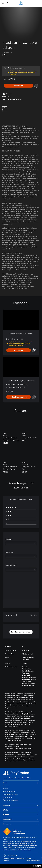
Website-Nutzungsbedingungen (33, 859)
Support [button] (21, 815)
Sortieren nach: (11, 565)
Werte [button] (21, 810)
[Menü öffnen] (3, 3)
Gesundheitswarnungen (13, 747)
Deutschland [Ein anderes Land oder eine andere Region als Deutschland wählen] (10, 856)
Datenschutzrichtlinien (18, 858)
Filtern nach (10, 552)
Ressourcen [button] (21, 819)
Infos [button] (21, 783)
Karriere (6, 789)
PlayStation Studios (9, 792)
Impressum (7, 786)
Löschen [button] (34, 615)
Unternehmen (7, 797)
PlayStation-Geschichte (10, 800)
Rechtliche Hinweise (6, 859)
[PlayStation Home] (21, 3)
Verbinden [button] (21, 824)
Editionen (9, 539)
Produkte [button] (21, 805)
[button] (21, 632)
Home (5, 778)
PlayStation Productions (10, 794)
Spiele (11, 778)
